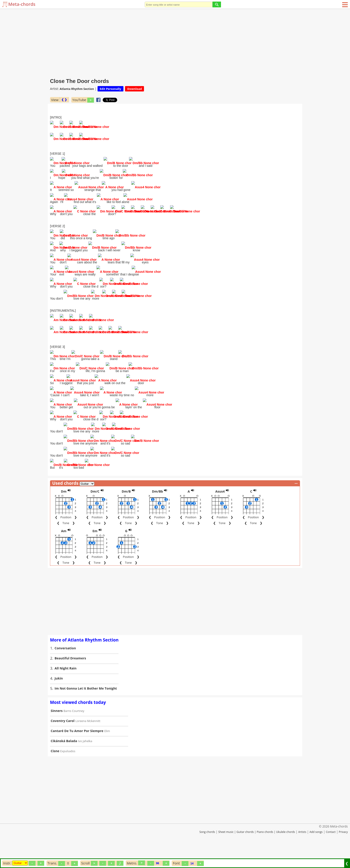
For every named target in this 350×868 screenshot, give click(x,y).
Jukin (59, 696)
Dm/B (126, 509)
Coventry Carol (63, 739)
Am (64, 549)
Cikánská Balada (64, 759)
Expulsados (68, 769)
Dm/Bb (158, 509)
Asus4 (220, 509)
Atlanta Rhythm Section (77, 89)
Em (95, 549)
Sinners (57, 729)
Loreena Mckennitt (88, 739)
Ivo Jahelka (85, 759)
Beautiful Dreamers (70, 676)
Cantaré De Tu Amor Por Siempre (77, 749)
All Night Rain (66, 686)
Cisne (55, 769)
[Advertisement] (175, 42)
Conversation (65, 666)
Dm (64, 509)
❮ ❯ (64, 100)
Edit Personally (110, 89)
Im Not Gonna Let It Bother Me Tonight (86, 706)
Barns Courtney (74, 729)
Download (134, 89)
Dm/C (95, 509)
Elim (107, 749)
